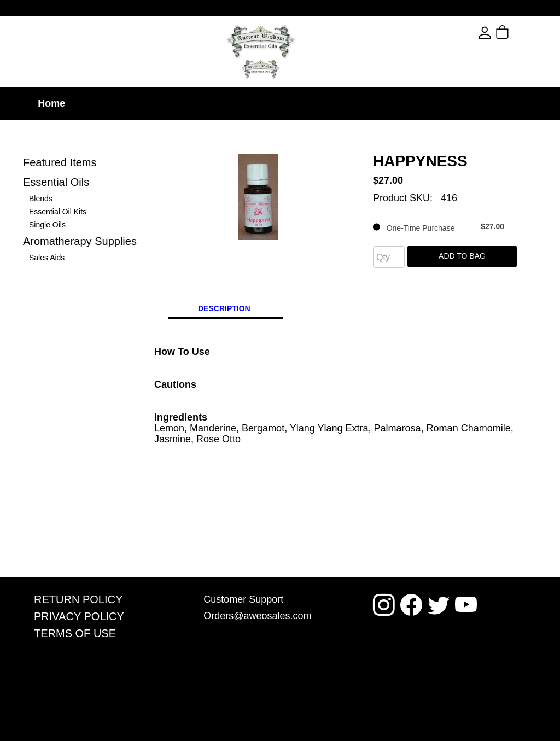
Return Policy (78, 599)
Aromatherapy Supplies (80, 241)
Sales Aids (47, 258)
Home (51, 103)
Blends (41, 199)
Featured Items (60, 162)
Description (224, 308)
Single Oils (47, 225)
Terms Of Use (75, 633)
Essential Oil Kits (58, 212)
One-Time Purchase (439, 227)
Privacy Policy (79, 616)
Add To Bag (462, 256)
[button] (522, 33)
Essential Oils (56, 182)
